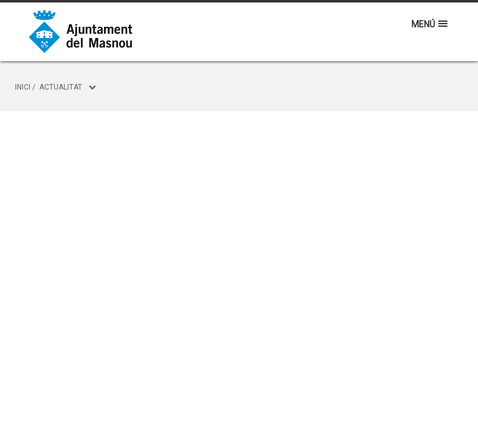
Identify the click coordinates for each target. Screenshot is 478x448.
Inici (23, 87)
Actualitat (61, 87)
